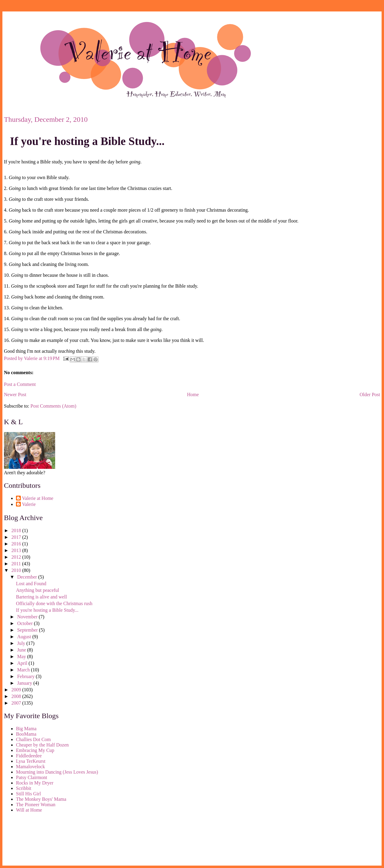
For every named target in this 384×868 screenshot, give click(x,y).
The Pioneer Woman (36, 805)
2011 (17, 564)
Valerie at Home (38, 498)
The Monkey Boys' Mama (41, 799)
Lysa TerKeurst (31, 761)
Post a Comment (20, 384)
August (25, 637)
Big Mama (26, 729)
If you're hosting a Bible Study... (87, 141)
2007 (17, 703)
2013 (17, 550)
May (22, 657)
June (22, 650)
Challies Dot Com (33, 739)
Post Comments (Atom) (53, 406)
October (26, 623)
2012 (17, 557)
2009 (17, 690)
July (22, 643)
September (28, 630)
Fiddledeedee (29, 756)
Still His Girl (28, 794)
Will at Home (29, 810)
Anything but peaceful (38, 590)
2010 (17, 570)
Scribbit (24, 788)
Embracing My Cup (35, 750)
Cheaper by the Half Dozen (42, 745)
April (23, 663)
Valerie (29, 504)
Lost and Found (31, 584)
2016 (17, 544)
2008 (17, 696)
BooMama (26, 734)
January (25, 683)
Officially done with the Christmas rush (54, 603)
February (27, 676)
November (28, 617)
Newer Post (15, 395)
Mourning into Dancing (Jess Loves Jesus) (57, 772)
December (28, 577)
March (24, 670)
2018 (17, 530)
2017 (17, 537)
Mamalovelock (30, 767)
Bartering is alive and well (41, 597)
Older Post (370, 395)
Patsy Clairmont (32, 777)
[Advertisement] (31, 840)
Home (193, 395)
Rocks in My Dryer (35, 783)
